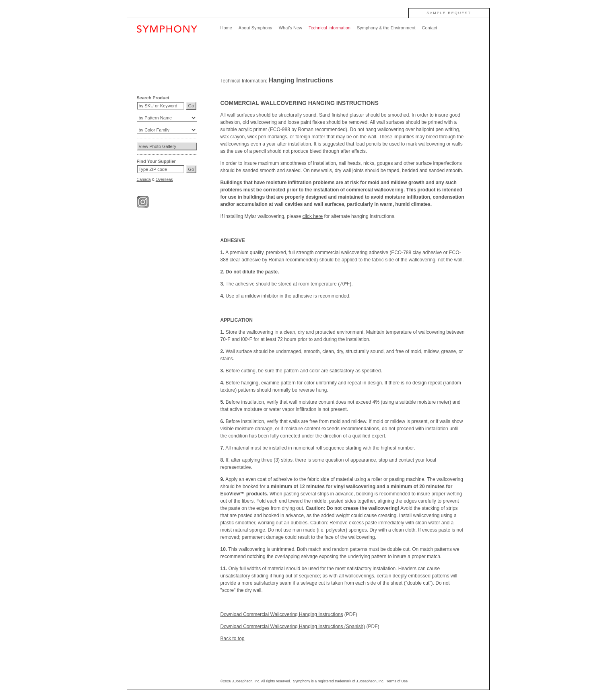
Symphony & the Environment (386, 28)
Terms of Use (397, 681)
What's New (290, 28)
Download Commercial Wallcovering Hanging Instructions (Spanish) (293, 626)
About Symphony (255, 28)
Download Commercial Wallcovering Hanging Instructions (282, 614)
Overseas (164, 180)
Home (226, 28)
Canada (144, 180)
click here (313, 216)
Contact (429, 28)
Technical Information (330, 28)
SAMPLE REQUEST (449, 13)
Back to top (233, 639)
